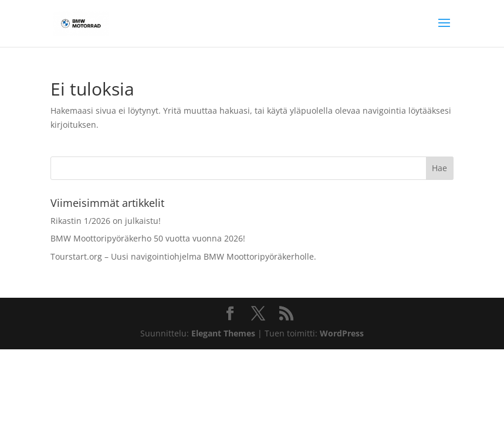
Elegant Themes (223, 333)
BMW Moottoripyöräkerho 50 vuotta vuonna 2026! (148, 238)
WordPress (342, 333)
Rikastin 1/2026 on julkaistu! (106, 221)
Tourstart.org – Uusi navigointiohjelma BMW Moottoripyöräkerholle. (183, 256)
